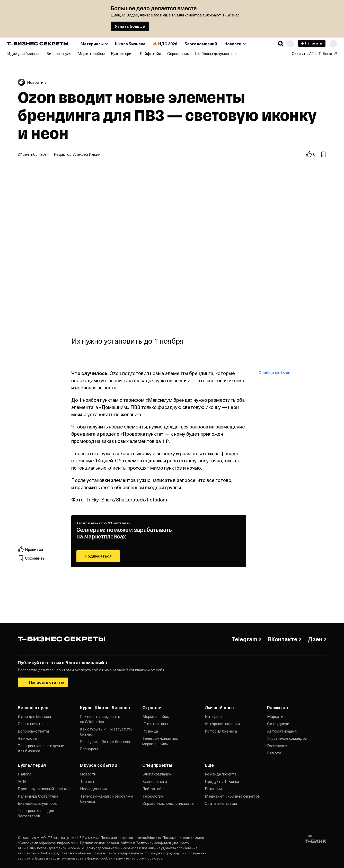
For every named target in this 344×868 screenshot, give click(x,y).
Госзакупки (277, 746)
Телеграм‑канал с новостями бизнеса (106, 799)
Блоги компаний (157, 774)
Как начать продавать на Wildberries (100, 719)
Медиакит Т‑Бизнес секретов (232, 796)
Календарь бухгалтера (38, 796)
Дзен (317, 639)
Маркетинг (277, 716)
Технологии (153, 796)
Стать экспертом (221, 803)
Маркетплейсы (156, 716)
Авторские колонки (222, 724)
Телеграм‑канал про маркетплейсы (160, 741)
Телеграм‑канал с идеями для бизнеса (41, 748)
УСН (22, 781)
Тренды (87, 781)
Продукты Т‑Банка (222, 781)
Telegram (246, 639)
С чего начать (30, 724)
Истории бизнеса (221, 731)
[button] (281, 44)
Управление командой (287, 738)
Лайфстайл (153, 789)
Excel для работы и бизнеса (105, 742)
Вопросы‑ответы (33, 731)
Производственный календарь (46, 789)
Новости (88, 774)
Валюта (274, 753)
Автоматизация (282, 731)
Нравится (30, 549)
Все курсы (89, 749)
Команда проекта (221, 774)
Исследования (93, 789)
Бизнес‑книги (155, 781)
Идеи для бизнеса (34, 716)
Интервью (214, 716)
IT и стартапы (155, 724)
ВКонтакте (285, 639)
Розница (150, 731)
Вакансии (213, 789)
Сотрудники (278, 724)
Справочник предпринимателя (170, 803)
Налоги (24, 774)
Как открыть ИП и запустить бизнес (106, 732)
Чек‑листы (27, 738)
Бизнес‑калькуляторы (38, 803)
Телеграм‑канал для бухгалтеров (36, 813)
